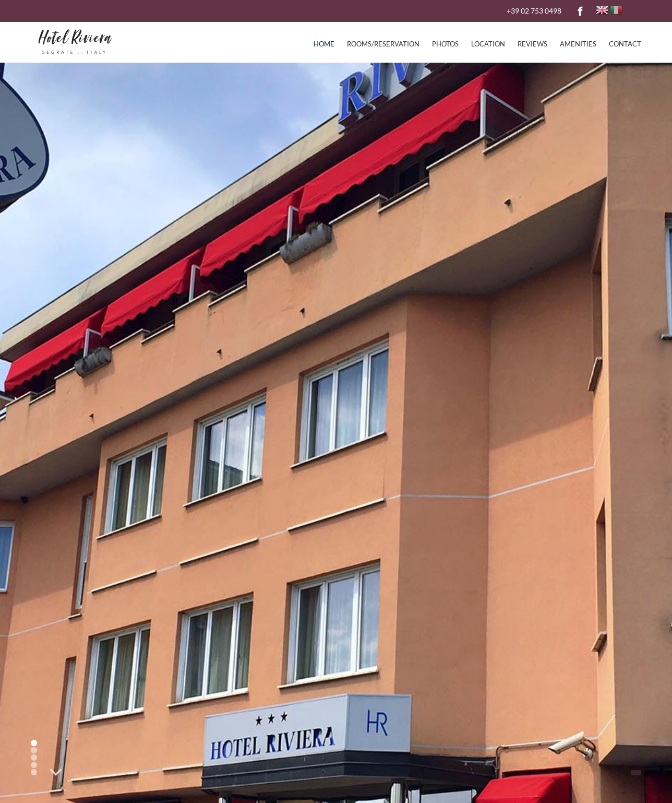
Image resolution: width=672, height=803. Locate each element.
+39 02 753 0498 (534, 11)
